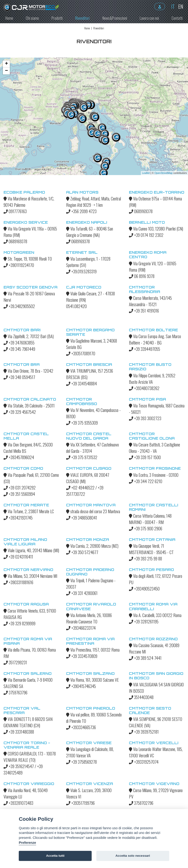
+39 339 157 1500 (145, 457)
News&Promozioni (115, 18)
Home (9, 18)
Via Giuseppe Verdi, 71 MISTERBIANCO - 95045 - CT (151, 549)
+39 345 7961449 (19, 349)
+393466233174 (81, 628)
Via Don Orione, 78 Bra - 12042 (28, 371)
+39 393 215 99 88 (145, 559)
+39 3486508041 (82, 518)
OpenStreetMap (164, 173)
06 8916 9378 (142, 276)
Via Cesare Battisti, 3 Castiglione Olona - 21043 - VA (154, 448)
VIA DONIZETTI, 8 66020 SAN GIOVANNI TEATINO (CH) (28, 722)
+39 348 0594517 (19, 377)
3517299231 (15, 662)
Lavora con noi (149, 18)
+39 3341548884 (81, 383)
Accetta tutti (55, 856)
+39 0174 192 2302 (146, 235)
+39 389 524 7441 (145, 658)
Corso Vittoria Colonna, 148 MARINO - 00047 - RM (150, 519)
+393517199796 (80, 803)
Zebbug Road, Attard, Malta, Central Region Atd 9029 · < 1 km (94, 202)
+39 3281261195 (144, 622)
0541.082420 (76, 306)
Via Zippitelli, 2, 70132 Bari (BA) (29, 336)
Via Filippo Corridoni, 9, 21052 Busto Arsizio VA (152, 379)
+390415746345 (81, 686)
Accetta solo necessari (133, 856)
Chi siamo (32, 18)
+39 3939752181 (144, 732)
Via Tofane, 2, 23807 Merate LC (29, 511)
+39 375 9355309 (82, 423)
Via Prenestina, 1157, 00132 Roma (93, 650)
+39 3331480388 (19, 732)
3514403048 (141, 697)
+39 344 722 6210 (146, 481)
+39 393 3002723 (145, 418)
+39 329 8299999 (19, 623)
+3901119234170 (19, 265)
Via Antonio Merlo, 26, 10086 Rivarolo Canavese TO (89, 618)
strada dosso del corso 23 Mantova (93, 511)
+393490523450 (144, 589)
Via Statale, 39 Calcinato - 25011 (29, 406)
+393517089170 (81, 353)
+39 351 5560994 (19, 494)
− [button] (6, 71)
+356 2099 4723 (81, 211)
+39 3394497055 (145, 349)
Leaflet (146, 173)
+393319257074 (144, 762)
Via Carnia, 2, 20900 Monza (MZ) (92, 546)
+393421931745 (18, 518)
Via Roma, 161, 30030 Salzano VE (92, 680)
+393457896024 (19, 457)
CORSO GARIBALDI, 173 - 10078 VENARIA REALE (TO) (30, 757)
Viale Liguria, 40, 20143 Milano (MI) (31, 550)
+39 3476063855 (19, 343)
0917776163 (15, 211)
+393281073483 (18, 803)
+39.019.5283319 (81, 271)
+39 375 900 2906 (146, 528)
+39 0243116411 (18, 557)
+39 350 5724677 (82, 552)
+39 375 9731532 (82, 457)
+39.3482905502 (19, 306)
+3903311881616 (18, 582)
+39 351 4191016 (144, 311)
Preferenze (27, 843)
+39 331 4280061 (82, 593)
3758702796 (141, 803)
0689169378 (141, 211)
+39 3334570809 (82, 656)
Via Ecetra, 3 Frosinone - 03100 (154, 475)
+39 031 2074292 (20, 488)
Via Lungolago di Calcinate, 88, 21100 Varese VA (90, 752)
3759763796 (15, 692)
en (179, 6)
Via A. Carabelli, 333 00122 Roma (155, 615)
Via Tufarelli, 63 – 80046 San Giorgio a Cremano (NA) (90, 232)
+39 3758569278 (81, 762)
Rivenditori (82, 18)
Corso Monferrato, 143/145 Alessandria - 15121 (150, 301)
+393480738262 (144, 388)
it (172, 6)
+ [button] (6, 64)
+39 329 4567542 (20, 412)
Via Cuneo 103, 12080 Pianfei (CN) (156, 229)
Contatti (177, 18)
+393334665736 (81, 727)
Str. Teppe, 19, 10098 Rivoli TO (28, 259)
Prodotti (57, 18)
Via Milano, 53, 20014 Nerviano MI (30, 576)
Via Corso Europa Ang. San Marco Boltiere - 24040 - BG (155, 339)
